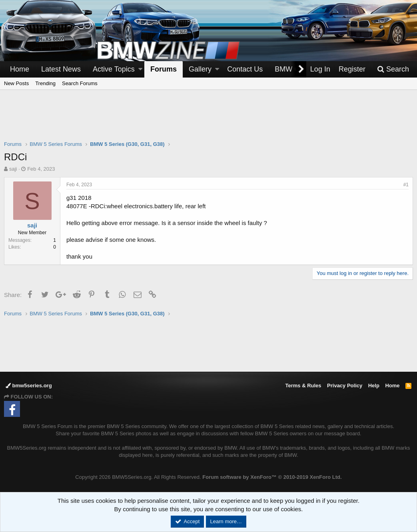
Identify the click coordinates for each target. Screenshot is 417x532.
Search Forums (80, 83)
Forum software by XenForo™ (272, 477)
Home (20, 69)
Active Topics (114, 69)
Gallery (200, 69)
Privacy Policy (345, 386)
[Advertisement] (209, 120)
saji (13, 169)
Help (374, 386)
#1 (406, 185)
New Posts (16, 83)
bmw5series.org (29, 386)
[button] (140, 69)
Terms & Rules (303, 386)
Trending (45, 83)
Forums (164, 69)
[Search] (393, 69)
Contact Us (245, 69)
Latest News (61, 69)
